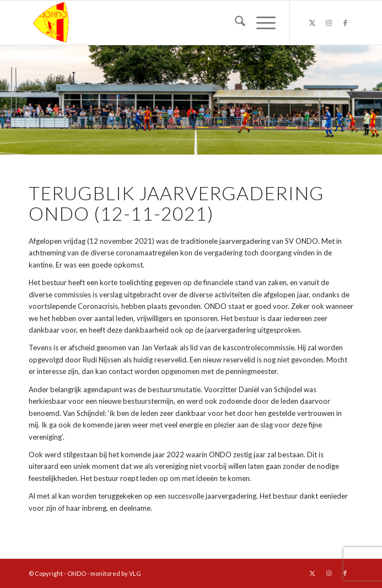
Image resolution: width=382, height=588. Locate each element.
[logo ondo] (158, 23)
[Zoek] (235, 23)
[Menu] (260, 23)
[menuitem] (235, 23)
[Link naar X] (312, 23)
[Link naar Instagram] (329, 23)
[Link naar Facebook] (345, 23)
